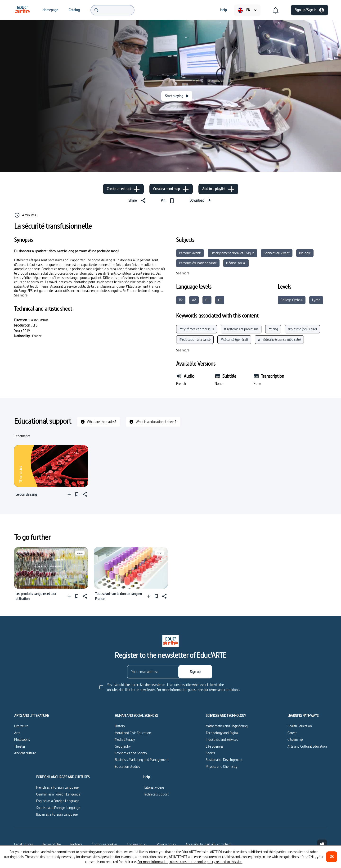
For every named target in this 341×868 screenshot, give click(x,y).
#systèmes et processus (197, 329)
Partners (76, 844)
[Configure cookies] (105, 844)
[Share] (138, 200)
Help (147, 777)
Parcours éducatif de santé (198, 263)
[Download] (201, 200)
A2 (194, 300)
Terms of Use (52, 844)
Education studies (127, 766)
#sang (273, 329)
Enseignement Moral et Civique (232, 253)
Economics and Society (131, 753)
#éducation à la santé (195, 339)
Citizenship (295, 739)
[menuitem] (22, 10)
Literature (21, 726)
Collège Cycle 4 (292, 300)
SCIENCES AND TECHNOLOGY (226, 716)
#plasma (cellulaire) (302, 329)
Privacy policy (166, 844)
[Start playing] (177, 96)
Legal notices (24, 844)
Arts (17, 733)
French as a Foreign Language (57, 787)
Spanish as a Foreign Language (58, 808)
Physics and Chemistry (222, 766)
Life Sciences (215, 746)
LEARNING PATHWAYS (303, 716)
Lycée (316, 300)
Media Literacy (125, 739)
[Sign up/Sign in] (310, 10)
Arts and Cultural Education (307, 746)
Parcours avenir (190, 253)
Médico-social (236, 263)
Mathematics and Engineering (227, 726)
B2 (181, 300)
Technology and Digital (222, 733)
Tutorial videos (154, 787)
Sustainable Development (224, 760)
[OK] (332, 857)
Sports (210, 753)
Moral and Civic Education (133, 733)
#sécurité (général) (234, 339)
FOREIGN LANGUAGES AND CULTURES (63, 777)
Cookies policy (137, 844)
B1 (207, 300)
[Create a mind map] (171, 189)
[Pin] (168, 200)
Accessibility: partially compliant (209, 844)
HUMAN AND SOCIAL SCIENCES (136, 716)
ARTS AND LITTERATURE (31, 716)
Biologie (305, 253)
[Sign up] (195, 672)
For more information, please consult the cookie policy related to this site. (190, 862)
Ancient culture (25, 753)
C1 (220, 300)
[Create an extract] (123, 189)
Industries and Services (222, 739)
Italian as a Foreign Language (57, 814)
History (120, 726)
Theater (20, 746)
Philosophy (22, 739)
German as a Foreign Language (58, 794)
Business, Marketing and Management (142, 760)
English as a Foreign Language (58, 801)
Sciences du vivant (277, 253)
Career (292, 733)
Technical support (156, 794)
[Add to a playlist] (218, 189)
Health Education (300, 726)
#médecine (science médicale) (279, 339)
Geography (123, 746)
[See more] (21, 295)
